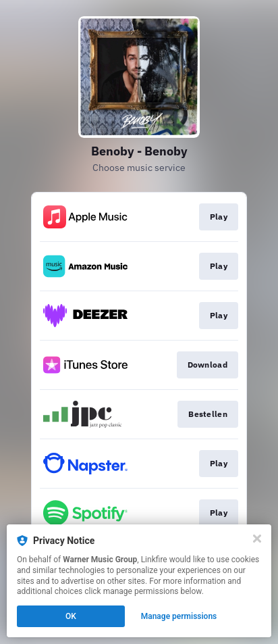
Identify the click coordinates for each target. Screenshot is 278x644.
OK (71, 616)
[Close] (257, 539)
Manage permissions (179, 616)
